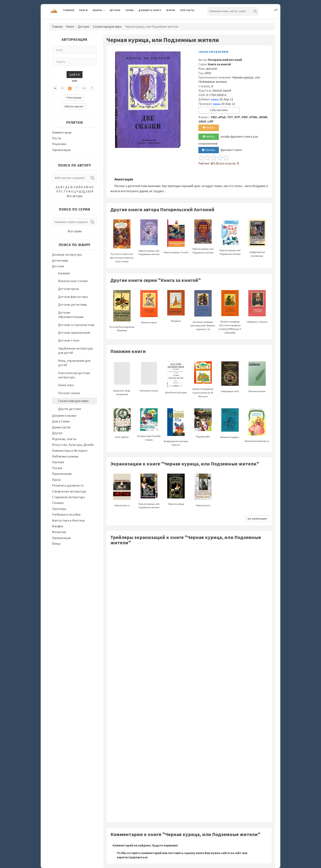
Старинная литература (68, 497)
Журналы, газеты (64, 439)
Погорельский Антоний (225, 60)
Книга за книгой (219, 64)
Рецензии (59, 144)
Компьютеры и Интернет (70, 451)
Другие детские (70, 409)
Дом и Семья (61, 421)
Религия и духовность (68, 485)
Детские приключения (74, 333)
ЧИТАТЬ (209, 137)
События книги (219, 110)
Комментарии (62, 132)
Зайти (74, 74)
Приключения (62, 474)
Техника (58, 503)
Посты (57, 138)
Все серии (75, 231)
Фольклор (59, 532)
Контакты (187, 10)
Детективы (60, 260)
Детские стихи (69, 340)
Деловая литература (67, 255)
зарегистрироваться (132, 857)
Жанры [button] (97, 10)
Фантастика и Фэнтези (68, 520)
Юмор (56, 544)
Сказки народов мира (107, 27)
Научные (58, 462)
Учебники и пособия (66, 515)
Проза (56, 480)
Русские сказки (69, 393)
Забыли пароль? (74, 106)
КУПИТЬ (209, 128)
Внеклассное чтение (73, 281)
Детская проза (69, 289)
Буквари (64, 273)
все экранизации (257, 519)
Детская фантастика (73, 297)
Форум (171, 10)
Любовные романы (65, 456)
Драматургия (61, 427)
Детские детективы (73, 305)
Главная (69, 10)
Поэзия (57, 468)
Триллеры (59, 509)
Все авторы (75, 196)
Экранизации (61, 150)
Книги (84, 10)
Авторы (115, 10)
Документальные (64, 416)
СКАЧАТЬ (209, 150)
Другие (57, 433)
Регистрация (74, 98)
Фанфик (58, 526)
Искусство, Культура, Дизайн (73, 445)
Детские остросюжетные (76, 325)
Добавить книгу (150, 10)
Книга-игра (66, 385)
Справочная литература (69, 491)
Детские (84, 27)
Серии (129, 10)
